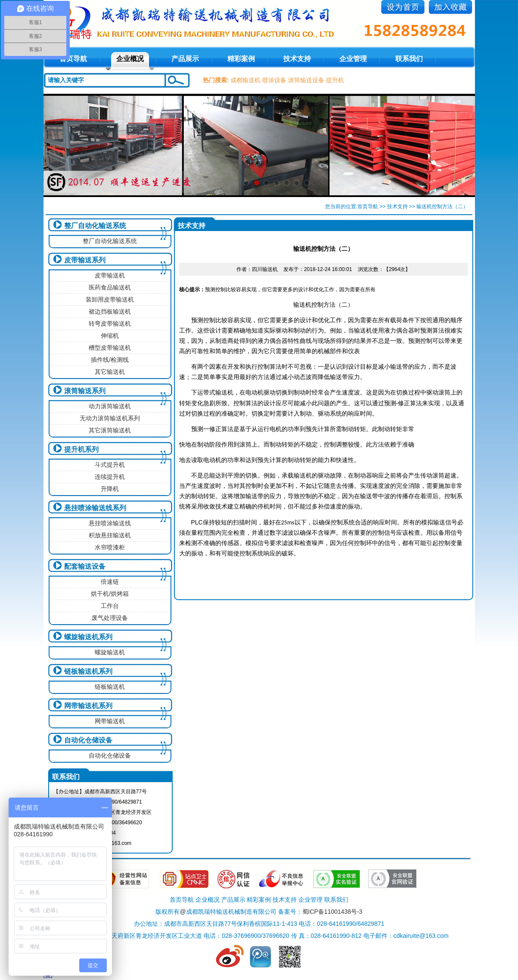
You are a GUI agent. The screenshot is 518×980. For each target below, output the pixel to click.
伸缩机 (110, 336)
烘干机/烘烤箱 (110, 594)
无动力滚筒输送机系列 (110, 418)
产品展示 (185, 59)
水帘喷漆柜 (110, 547)
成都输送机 (245, 80)
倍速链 (110, 582)
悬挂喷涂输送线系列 (95, 508)
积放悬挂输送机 (110, 535)
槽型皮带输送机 (110, 348)
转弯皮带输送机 (110, 324)
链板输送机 (110, 687)
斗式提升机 (110, 465)
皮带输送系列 (85, 260)
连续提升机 (110, 477)
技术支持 (297, 59)
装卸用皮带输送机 (110, 299)
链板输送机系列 (88, 671)
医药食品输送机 (110, 287)
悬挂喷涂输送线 (110, 523)
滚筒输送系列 (85, 391)
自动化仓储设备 (88, 740)
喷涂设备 (274, 80)
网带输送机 (110, 721)
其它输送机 (110, 372)
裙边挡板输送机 (110, 311)
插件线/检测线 (110, 360)
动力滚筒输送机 (110, 406)
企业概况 (130, 59)
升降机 (110, 489)
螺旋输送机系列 (88, 637)
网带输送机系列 (88, 706)
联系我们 (409, 59)
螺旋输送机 (110, 652)
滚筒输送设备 (306, 80)
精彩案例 (241, 59)
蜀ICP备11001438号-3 (332, 912)
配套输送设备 (85, 566)
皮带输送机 (110, 275)
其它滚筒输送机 (110, 430)
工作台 (110, 606)
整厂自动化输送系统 (95, 226)
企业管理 (353, 59)
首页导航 (368, 206)
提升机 (335, 80)
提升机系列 (81, 449)
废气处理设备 (110, 618)
